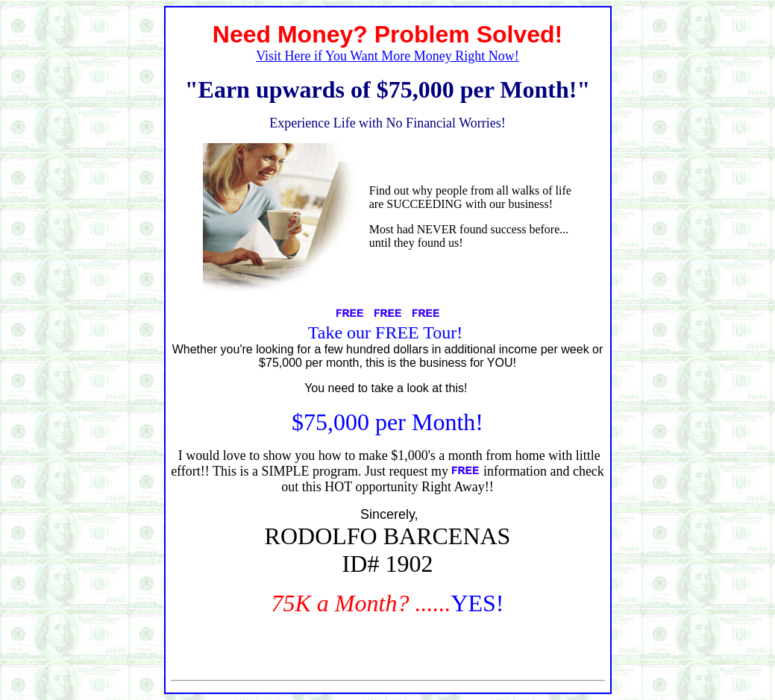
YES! (477, 603)
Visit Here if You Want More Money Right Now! (387, 56)
